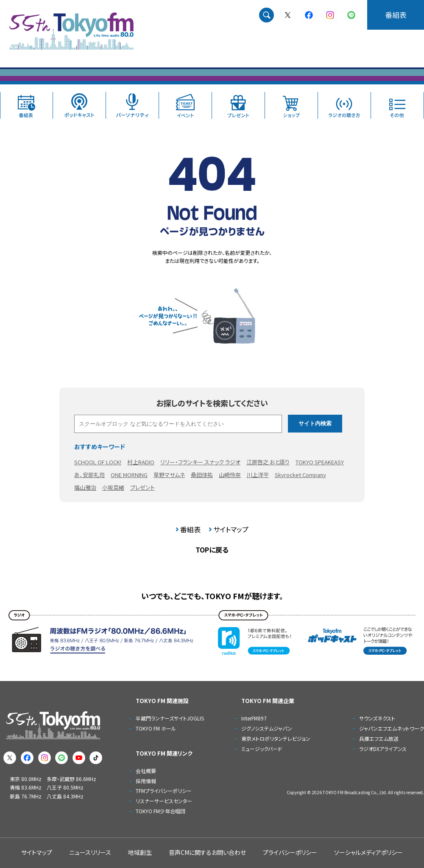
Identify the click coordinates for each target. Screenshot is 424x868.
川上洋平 (258, 475)
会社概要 (146, 771)
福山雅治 (85, 487)
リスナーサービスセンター (164, 801)
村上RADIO (141, 462)
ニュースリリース (90, 852)
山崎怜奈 (230, 475)
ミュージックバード (262, 749)
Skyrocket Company (300, 475)
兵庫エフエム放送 (379, 738)
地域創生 (140, 852)
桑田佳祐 (202, 475)
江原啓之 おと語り (268, 462)
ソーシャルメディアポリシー (368, 852)
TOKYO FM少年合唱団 (160, 811)
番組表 (396, 15)
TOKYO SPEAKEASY (320, 462)
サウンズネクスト (377, 718)
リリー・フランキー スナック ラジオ (200, 462)
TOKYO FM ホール (156, 728)
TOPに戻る (212, 550)
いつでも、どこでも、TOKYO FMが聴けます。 (212, 596)
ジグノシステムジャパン (267, 728)
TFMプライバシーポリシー (164, 791)
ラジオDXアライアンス (383, 749)
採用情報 (146, 781)
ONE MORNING (129, 475)
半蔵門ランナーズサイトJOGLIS (170, 718)
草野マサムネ (169, 475)
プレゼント (142, 487)
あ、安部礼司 (89, 475)
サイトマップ (231, 529)
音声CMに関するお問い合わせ (207, 852)
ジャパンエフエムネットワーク (392, 728)
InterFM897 (254, 718)
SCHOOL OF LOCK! (98, 462)
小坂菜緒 (113, 487)
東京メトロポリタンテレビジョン (276, 738)
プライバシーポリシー (290, 852)
